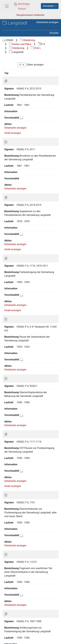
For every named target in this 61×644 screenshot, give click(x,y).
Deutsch (19, 631)
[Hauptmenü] (7, 6)
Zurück (14, 613)
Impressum (42, 640)
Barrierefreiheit (19, 640)
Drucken (54, 33)
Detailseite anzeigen (47, 22)
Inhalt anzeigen (13, 124)
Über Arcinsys (18, 637)
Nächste (45, 613)
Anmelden (49, 6)
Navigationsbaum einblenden (30, 15)
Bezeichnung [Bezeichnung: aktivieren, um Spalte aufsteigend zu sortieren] (42, 73)
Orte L (36, 48)
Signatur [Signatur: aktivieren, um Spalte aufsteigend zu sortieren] (21, 73)
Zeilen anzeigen (31, 65)
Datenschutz (41, 637)
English (7, 631)
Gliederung (27, 40)
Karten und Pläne (20, 44)
